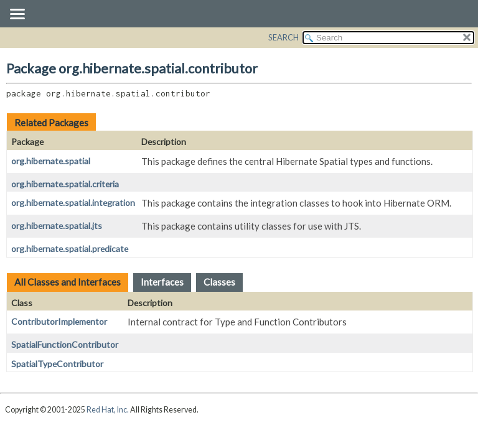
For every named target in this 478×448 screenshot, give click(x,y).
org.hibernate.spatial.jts (57, 226)
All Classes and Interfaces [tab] (68, 282)
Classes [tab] (219, 282)
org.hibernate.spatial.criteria (65, 184)
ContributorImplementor (59, 321)
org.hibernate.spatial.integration (73, 203)
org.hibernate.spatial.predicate (70, 249)
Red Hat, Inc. (108, 410)
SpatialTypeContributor (57, 364)
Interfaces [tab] (162, 282)
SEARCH (284, 37)
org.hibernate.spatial (51, 161)
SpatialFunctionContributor (65, 344)
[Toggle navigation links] (17, 15)
